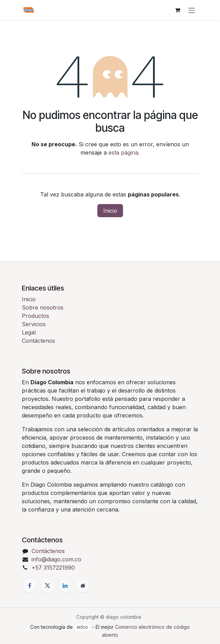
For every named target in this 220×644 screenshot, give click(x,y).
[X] (47, 586)
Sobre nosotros (43, 307)
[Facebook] (30, 586)
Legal (29, 332)
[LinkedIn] (65, 586)
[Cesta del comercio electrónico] (178, 10)
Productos (36, 316)
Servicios (34, 324)
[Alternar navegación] (192, 10)
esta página (123, 153)
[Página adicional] (83, 586)
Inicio (110, 211)
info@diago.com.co (56, 559)
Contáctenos (38, 341)
